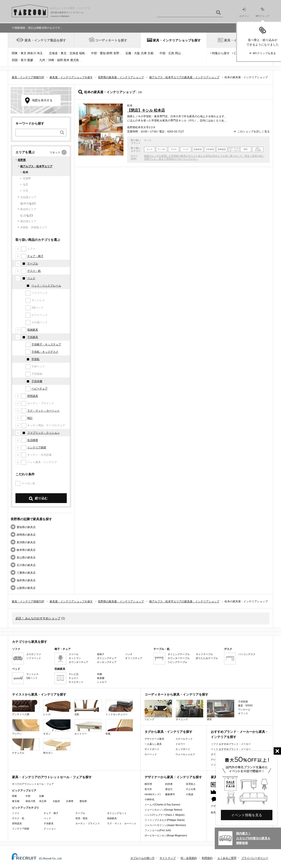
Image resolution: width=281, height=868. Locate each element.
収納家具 (33, 330)
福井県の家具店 (26, 580)
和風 (119, 727)
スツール (74, 654)
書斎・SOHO (245, 706)
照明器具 (33, 396)
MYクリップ (262, 12)
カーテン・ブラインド (88, 823)
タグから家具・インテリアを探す (168, 732)
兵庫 (144, 53)
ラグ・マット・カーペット (43, 411)
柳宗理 (148, 784)
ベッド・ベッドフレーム (46, 285)
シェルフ (102, 682)
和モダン (57, 746)
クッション (50, 829)
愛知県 (83, 801)
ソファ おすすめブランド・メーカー (231, 744)
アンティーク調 (26, 708)
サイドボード (152, 749)
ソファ (16, 813)
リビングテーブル (177, 662)
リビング (158, 710)
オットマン (75, 658)
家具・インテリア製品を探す (45, 40)
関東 (15, 53)
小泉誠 (189, 794)
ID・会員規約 (189, 858)
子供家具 (33, 337)
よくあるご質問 (227, 858)
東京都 (16, 801)
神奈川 (32, 53)
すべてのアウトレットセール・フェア (33, 784)
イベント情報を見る (247, 815)
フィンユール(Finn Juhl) (158, 830)
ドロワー (180, 744)
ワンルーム (244, 709)
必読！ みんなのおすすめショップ (38, 618)
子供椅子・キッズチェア (46, 344)
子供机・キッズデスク (45, 352)
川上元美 (191, 789)
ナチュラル (26, 746)
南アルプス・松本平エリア (36, 166)
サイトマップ (168, 858)
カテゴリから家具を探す (30, 642)
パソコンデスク (247, 654)
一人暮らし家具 (153, 744)
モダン (57, 727)
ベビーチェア (40, 389)
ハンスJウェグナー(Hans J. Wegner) (165, 815)
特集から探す (221, 53)
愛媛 (30, 60)
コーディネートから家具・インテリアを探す (176, 694)
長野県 (22, 160)
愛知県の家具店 (26, 527)
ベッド (31, 278)
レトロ (57, 708)
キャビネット (76, 682)
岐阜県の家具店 (26, 550)
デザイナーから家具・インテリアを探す (173, 777)
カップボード (183, 749)
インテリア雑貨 (37, 447)
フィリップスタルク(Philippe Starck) (165, 820)
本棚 (99, 674)
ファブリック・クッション (43, 433)
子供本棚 (37, 381)
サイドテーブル (204, 654)
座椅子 (101, 654)
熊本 (67, 60)
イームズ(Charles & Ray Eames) (162, 805)
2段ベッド (32, 678)
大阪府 (56, 801)
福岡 (60, 60)
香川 (24, 60)
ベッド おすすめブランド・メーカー (231, 749)
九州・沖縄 (47, 60)
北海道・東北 (58, 53)
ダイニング (189, 710)
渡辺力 (169, 789)
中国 (162, 53)
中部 (94, 53)
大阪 (137, 53)
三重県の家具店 (26, 573)
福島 (82, 53)
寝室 (221, 710)
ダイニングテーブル (179, 654)
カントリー (88, 727)
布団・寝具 (81, 818)
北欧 (88, 708)
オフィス (243, 713)
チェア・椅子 (35, 256)
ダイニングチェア (107, 658)
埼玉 (40, 53)
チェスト (74, 678)
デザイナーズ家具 (154, 739)
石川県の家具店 (26, 565)
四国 (15, 60)
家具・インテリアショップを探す (177, 40)
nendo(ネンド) (152, 794)
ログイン (244, 13)
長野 (116, 53)
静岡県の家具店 (26, 535)
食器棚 (101, 678)
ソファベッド (34, 658)
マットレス (32, 674)
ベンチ (129, 654)
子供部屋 (243, 702)
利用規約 (207, 858)
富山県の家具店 (26, 557)
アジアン (26, 727)
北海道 (74, 53)
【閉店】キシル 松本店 (146, 110)
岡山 (178, 53)
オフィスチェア (134, 658)
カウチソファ (34, 654)
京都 (150, 53)
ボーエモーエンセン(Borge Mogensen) (166, 836)
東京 (24, 53)
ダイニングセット (117, 813)
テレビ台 (74, 674)
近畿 (128, 53)
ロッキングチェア (107, 662)
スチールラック (184, 739)
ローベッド (151, 754)
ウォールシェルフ (185, 754)
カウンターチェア (79, 662)
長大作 (148, 789)
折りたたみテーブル (207, 658)
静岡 (109, 53)
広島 (171, 53)
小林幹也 (149, 799)
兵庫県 (70, 801)
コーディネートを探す (111, 40)
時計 (30, 418)
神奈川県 (30, 801)
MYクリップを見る (264, 53)
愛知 (103, 53)
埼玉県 (43, 801)
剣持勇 (169, 784)
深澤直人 (191, 784)
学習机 (35, 359)
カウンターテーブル (179, 658)
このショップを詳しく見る (254, 131)
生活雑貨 (33, 440)
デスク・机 (34, 271)
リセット (55, 152)
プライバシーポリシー (255, 858)
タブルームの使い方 (142, 858)
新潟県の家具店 (26, 542)
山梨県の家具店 (26, 588)
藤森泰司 (170, 794)
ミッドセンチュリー (119, 708)
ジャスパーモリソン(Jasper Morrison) (165, 825)
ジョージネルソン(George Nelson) (163, 810)
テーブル (33, 263)
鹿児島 (75, 60)
